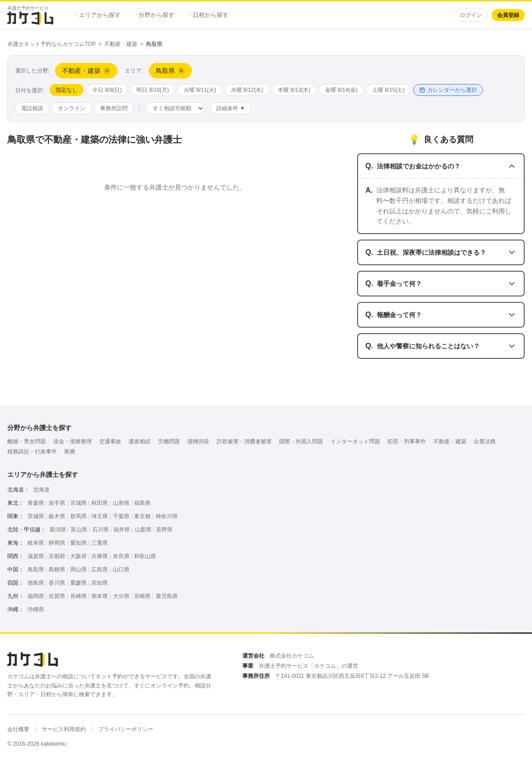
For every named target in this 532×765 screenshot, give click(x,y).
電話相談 (32, 108)
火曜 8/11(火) (200, 90)
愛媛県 (78, 583)
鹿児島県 (167, 596)
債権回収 (198, 441)
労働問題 (169, 441)
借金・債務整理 (73, 441)
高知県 (100, 583)
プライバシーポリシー (126, 729)
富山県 (79, 530)
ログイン (471, 15)
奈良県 (121, 556)
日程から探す (209, 15)
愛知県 (78, 543)
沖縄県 (36, 609)
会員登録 (508, 15)
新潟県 (58, 530)
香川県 (57, 583)
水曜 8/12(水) (247, 90)
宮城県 (78, 503)
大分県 (121, 596)
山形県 (121, 503)
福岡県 (36, 596)
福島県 (142, 503)
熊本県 (100, 596)
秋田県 (100, 503)
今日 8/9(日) (107, 90)
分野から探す (155, 15)
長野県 (164, 530)
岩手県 (57, 503)
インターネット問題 (355, 441)
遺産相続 (140, 441)
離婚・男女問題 (27, 441)
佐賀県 (57, 596)
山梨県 (143, 530)
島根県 (57, 570)
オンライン (72, 108)
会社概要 (18, 729)
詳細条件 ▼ (231, 108)
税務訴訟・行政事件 (32, 452)
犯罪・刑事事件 (407, 441)
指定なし (67, 90)
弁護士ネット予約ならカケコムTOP (51, 44)
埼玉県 (100, 516)
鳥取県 (36, 570)
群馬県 (78, 516)
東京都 (142, 516)
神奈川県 (167, 516)
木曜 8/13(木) (294, 90)
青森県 (36, 503)
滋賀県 (36, 556)
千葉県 (121, 516)
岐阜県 (36, 543)
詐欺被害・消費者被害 (244, 441)
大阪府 (78, 556)
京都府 (57, 556)
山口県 (121, 570)
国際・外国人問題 (301, 441)
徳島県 (36, 583)
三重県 (100, 543)
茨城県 (36, 516)
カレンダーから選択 (448, 90)
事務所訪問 (114, 108)
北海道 (41, 490)
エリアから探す (98, 15)
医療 (70, 452)
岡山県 (78, 570)
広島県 (100, 570)
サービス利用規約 (64, 729)
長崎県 (78, 596)
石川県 (101, 530)
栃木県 (57, 516)
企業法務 (485, 441)
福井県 (122, 530)
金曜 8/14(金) (341, 90)
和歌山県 (145, 556)
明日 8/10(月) (153, 90)
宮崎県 (142, 596)
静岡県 (57, 543)
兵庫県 (100, 556)
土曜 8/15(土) (389, 90)
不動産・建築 (121, 44)
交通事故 (110, 441)
